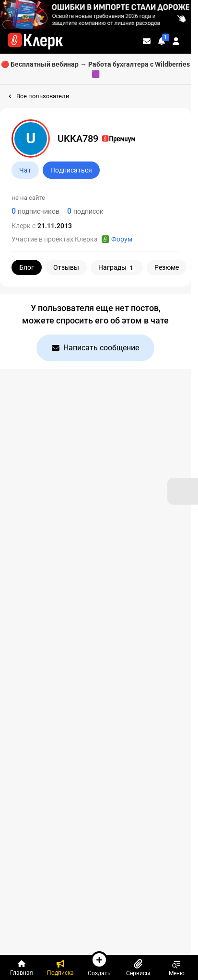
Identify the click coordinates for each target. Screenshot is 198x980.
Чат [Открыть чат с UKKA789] (25, 170)
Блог (27, 267)
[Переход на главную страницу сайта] (35, 41)
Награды (117, 268)
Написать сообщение (95, 348)
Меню (177, 968)
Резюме (167, 267)
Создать (99, 964)
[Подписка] (60, 968)
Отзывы (66, 267)
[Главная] (21, 968)
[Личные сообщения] (147, 41)
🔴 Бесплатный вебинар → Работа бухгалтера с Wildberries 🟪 (95, 69)
